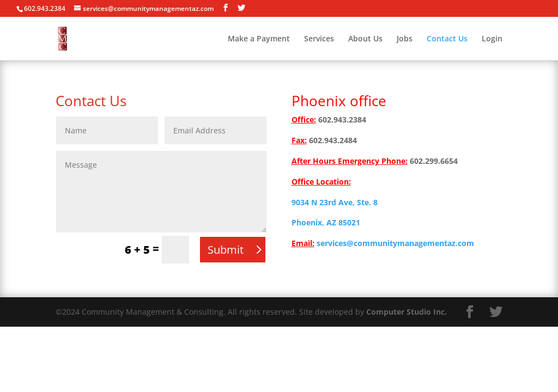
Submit (226, 250)
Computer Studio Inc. (407, 312)
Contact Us (447, 39)
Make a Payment (259, 39)
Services (319, 39)
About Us (365, 39)
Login (492, 39)
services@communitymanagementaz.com (395, 243)
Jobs (405, 39)
